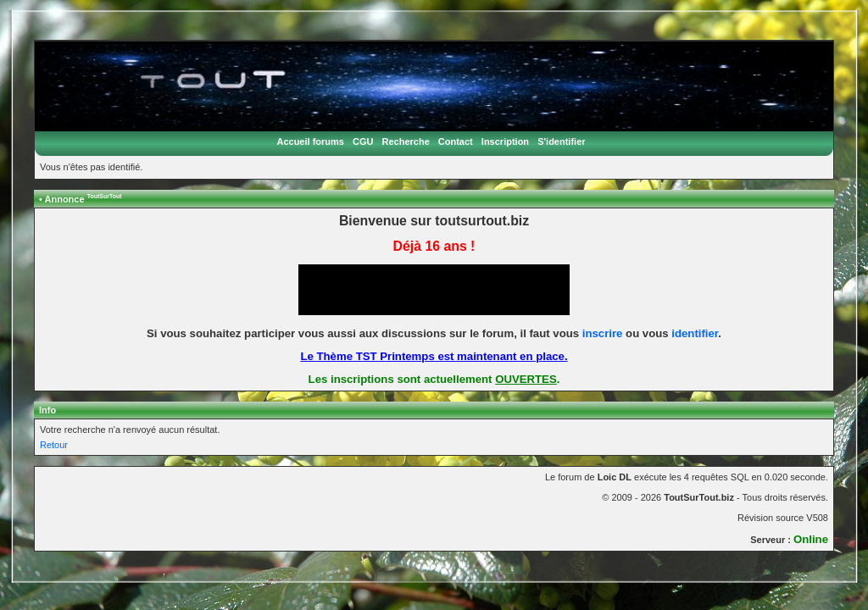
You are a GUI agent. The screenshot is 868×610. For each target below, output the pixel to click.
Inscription (505, 141)
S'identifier (561, 141)
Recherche (406, 141)
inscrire (603, 333)
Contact (456, 141)
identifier (695, 333)
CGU (363, 141)
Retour (54, 445)
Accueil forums (310, 141)
